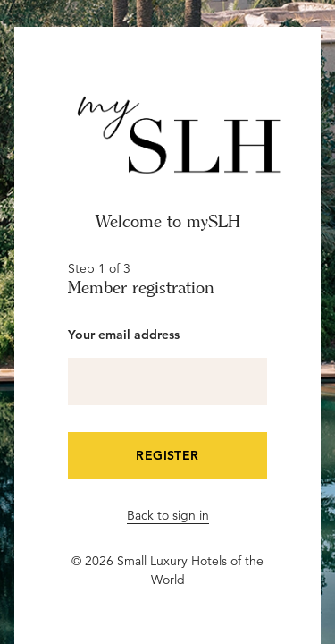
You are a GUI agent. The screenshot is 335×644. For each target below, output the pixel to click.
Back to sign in (168, 515)
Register (167, 455)
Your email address (124, 335)
